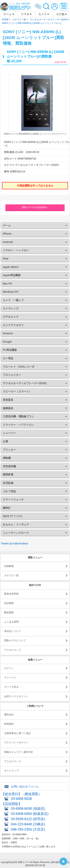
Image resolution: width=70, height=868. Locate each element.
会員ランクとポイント (16, 696)
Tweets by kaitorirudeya (14, 543)
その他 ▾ (61, 14)
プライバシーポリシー (16, 743)
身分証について (13, 631)
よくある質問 (11, 622)
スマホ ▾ (26, 14)
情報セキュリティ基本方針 (19, 752)
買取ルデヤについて (15, 640)
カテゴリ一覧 (11, 575)
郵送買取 (9, 612)
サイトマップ (11, 771)
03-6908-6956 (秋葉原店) (30, 814)
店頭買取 (9, 603)
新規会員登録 (11, 594)
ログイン (9, 668)
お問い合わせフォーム (25, 786)
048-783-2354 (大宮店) (28, 829)
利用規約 (9, 724)
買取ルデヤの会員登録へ (35, 207)
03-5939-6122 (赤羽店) (28, 819)
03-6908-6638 (21, 799)
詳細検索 (9, 566)
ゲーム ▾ (9, 14)
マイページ (10, 678)
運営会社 (9, 715)
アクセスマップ (13, 650)
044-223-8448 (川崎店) (28, 824)
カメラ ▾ (44, 14)
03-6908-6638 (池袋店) (28, 809)
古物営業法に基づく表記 (17, 733)
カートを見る (11, 687)
